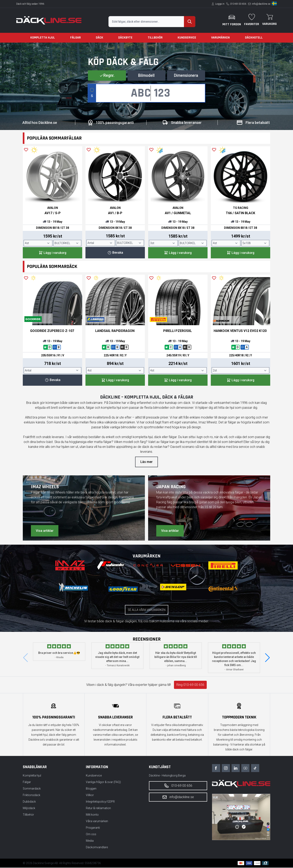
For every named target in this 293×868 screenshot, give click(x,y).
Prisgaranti (93, 828)
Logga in (220, 4)
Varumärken (220, 38)
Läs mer (146, 462)
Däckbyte (125, 38)
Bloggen (91, 789)
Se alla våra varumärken (147, 610)
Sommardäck (32, 789)
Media (90, 841)
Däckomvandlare (97, 848)
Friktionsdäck (32, 795)
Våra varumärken (97, 822)
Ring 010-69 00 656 (190, 685)
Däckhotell (254, 38)
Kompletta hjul (43, 38)
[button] (267, 658)
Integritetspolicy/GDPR (100, 802)
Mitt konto (92, 815)
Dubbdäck (29, 802)
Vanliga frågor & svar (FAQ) (103, 782)
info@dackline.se (261, 4)
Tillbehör (155, 38)
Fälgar (75, 38)
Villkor (90, 795)
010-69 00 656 (238, 4)
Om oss (91, 835)
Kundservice (187, 38)
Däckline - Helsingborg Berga (167, 776)
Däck (99, 38)
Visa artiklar (45, 531)
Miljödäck (29, 809)
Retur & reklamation (98, 809)
